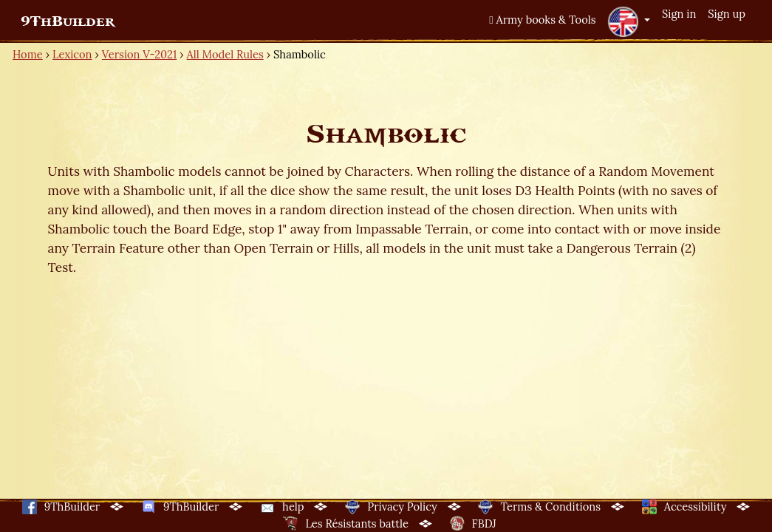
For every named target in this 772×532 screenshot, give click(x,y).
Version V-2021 (139, 54)
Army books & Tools (542, 20)
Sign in (679, 14)
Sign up (727, 14)
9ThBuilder (68, 21)
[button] (629, 21)
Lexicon (72, 54)
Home (28, 54)
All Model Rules (225, 54)
